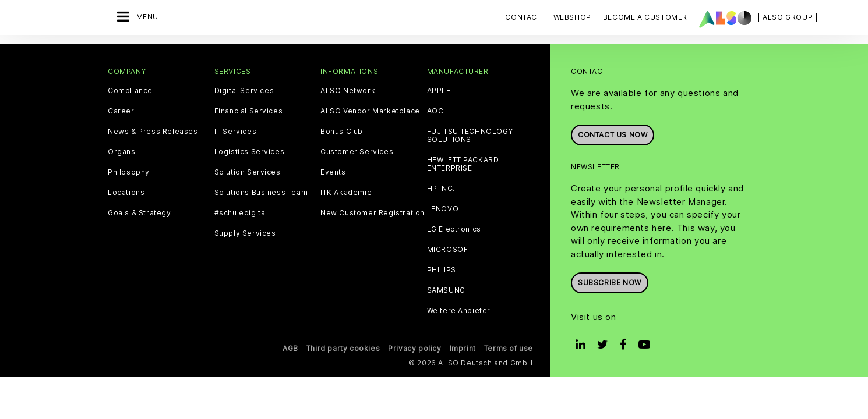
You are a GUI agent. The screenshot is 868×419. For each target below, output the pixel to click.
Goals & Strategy (140, 213)
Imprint (463, 348)
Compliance (130, 91)
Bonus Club (342, 132)
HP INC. (441, 189)
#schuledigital (241, 213)
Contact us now (613, 135)
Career (121, 111)
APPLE (439, 91)
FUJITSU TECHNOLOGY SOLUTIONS (470, 136)
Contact (523, 17)
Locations (126, 193)
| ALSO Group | (788, 17)
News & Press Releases (153, 132)
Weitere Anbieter (459, 311)
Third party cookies (343, 348)
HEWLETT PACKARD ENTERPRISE (463, 164)
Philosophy (129, 172)
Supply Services (245, 233)
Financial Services (249, 111)
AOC (435, 111)
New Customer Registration (373, 213)
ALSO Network (348, 91)
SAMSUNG (446, 290)
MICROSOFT (450, 250)
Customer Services (357, 152)
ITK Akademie (346, 193)
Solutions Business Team (261, 193)
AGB (290, 348)
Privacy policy (414, 348)
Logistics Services (250, 152)
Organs (122, 152)
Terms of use (509, 348)
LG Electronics (454, 229)
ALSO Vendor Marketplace (370, 111)
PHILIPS (442, 270)
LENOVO (443, 209)
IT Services (236, 132)
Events (333, 172)
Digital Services (244, 91)
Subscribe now (610, 283)
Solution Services (248, 172)
